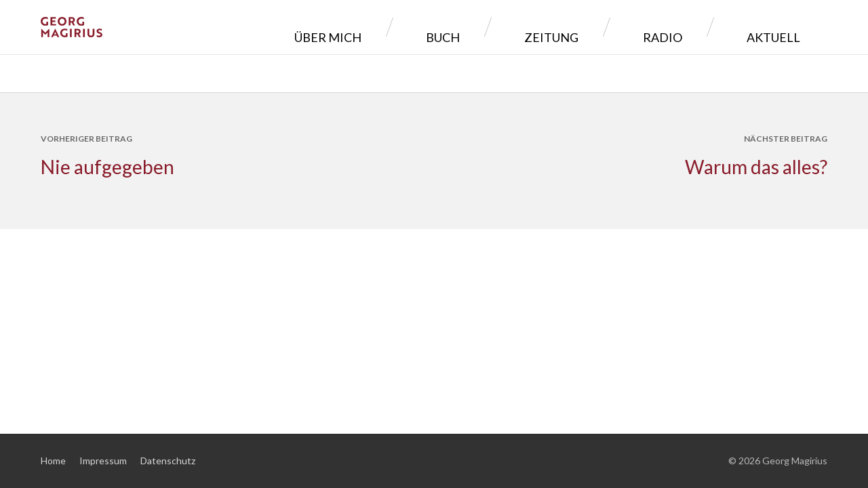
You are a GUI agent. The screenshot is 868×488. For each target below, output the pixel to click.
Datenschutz (168, 461)
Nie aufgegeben (107, 167)
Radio (704, 27)
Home (53, 461)
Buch (547, 27)
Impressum (103, 461)
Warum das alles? (756, 167)
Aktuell (784, 27)
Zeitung (625, 27)
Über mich (464, 27)
